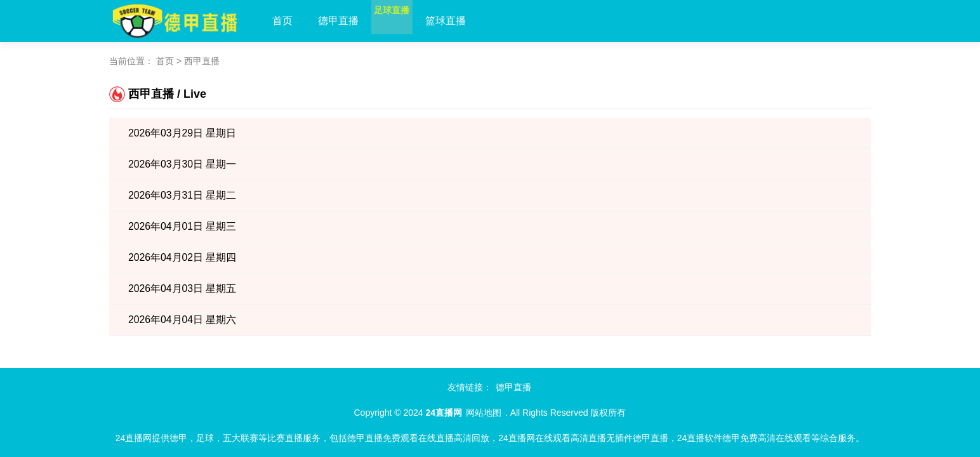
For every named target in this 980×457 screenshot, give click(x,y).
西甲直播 (202, 61)
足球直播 (404, 21)
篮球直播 (470, 21)
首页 (282, 21)
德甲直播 (338, 21)
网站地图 (484, 413)
